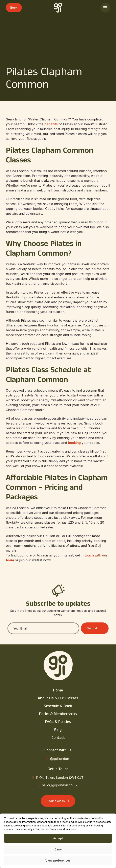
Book (14, 8)
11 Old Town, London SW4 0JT (60, 778)
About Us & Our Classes (58, 699)
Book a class (58, 801)
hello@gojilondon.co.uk (60, 785)
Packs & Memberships (58, 714)
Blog (58, 730)
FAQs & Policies (58, 722)
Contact (58, 738)
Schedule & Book (58, 707)
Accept (58, 838)
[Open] (105, 8)
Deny (58, 849)
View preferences (58, 860)
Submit (92, 628)
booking (74, 443)
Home (58, 691)
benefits (51, 124)
